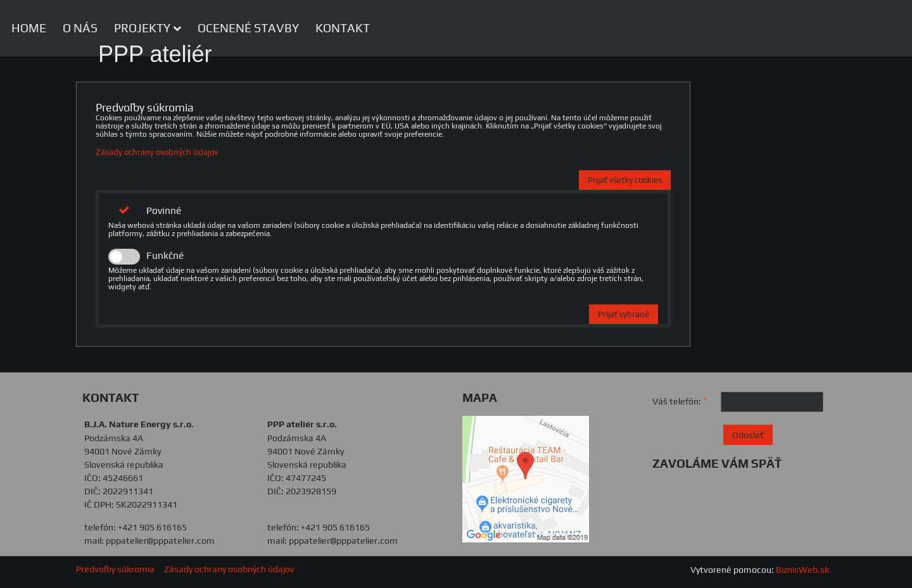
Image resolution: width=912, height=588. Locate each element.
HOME (29, 28)
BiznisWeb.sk (802, 570)
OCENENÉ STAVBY (248, 28)
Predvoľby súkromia (115, 569)
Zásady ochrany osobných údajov (157, 152)
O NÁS (80, 28)
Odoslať (748, 435)
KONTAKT (343, 28)
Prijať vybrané (624, 314)
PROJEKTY (148, 28)
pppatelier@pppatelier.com (160, 541)
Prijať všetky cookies (625, 180)
